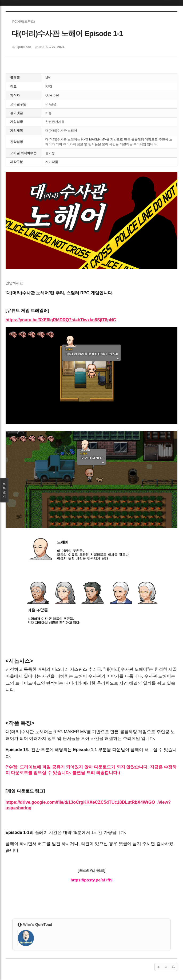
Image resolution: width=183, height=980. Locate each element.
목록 (4, 490)
